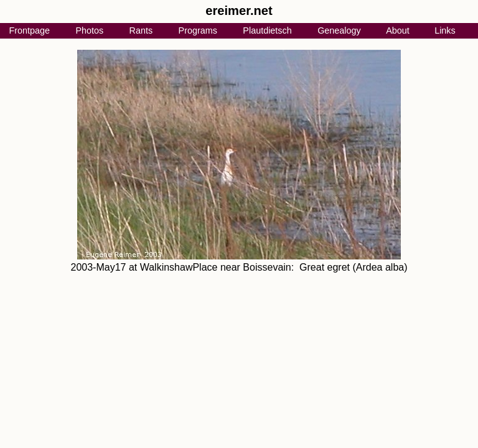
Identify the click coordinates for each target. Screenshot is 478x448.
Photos (89, 30)
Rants (141, 30)
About (398, 30)
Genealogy (339, 30)
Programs (198, 30)
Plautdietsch (267, 30)
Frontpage (29, 30)
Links (445, 30)
